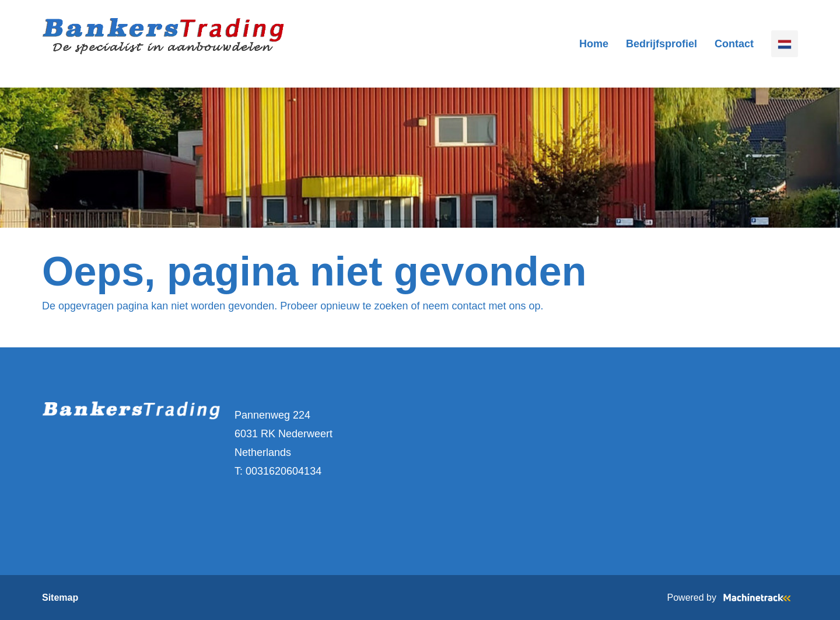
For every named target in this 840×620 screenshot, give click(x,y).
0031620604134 (283, 471)
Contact (734, 44)
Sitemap (60, 598)
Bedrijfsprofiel (661, 44)
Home (594, 44)
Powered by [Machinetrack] (733, 598)
